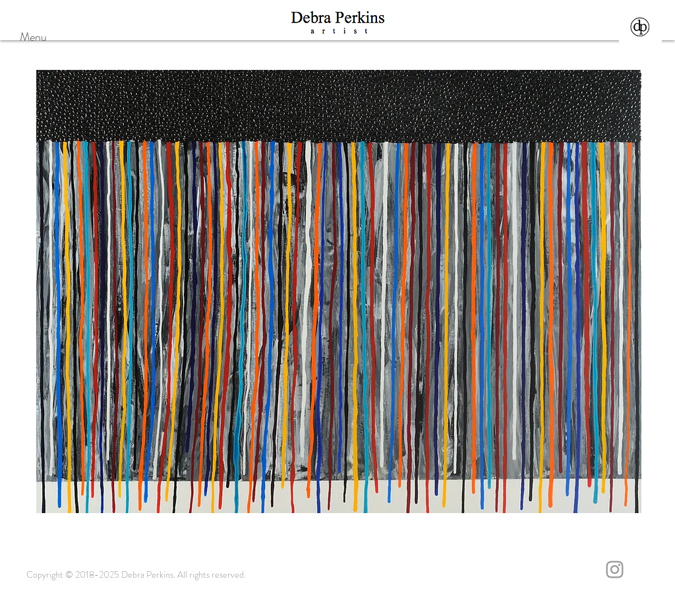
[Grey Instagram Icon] (615, 570)
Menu (33, 37)
